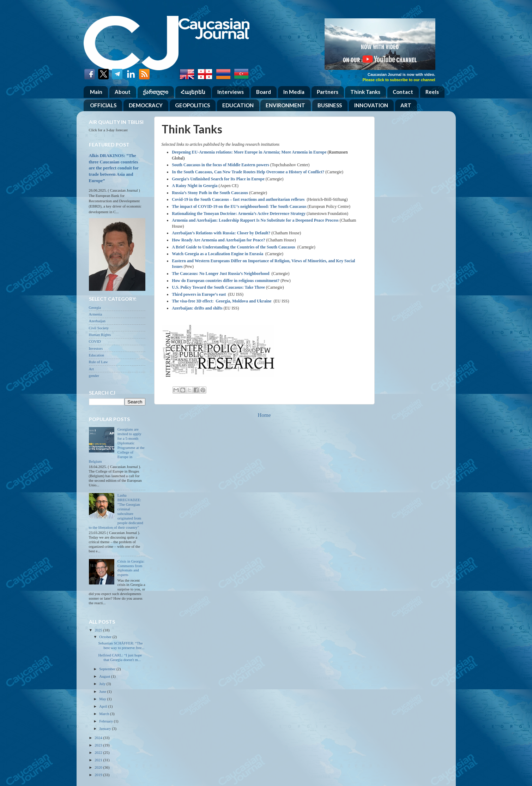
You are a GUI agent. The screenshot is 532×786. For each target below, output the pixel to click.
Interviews (231, 92)
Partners (328, 92)
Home (264, 415)
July (103, 684)
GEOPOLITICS (192, 105)
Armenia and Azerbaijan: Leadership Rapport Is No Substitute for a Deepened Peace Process (255, 220)
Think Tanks (365, 92)
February (107, 721)
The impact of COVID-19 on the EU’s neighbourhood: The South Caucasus (239, 206)
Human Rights (100, 335)
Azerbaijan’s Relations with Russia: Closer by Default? (221, 233)
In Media (294, 92)
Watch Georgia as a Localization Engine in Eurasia (217, 254)
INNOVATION (371, 105)
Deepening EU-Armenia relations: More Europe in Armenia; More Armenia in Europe (249, 152)
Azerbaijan (97, 321)
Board (264, 92)
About (123, 92)
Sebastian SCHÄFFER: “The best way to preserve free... (121, 645)
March (105, 714)
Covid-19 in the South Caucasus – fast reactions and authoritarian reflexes (239, 199)
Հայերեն (193, 92)
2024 (99, 738)
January (105, 728)
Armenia (96, 314)
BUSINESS (330, 105)
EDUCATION (238, 105)
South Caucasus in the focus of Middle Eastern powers (220, 165)
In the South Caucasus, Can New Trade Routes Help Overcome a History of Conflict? (248, 172)
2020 (99, 767)
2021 (99, 760)
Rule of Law (98, 362)
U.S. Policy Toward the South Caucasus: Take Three (218, 287)
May (103, 699)
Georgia (95, 307)
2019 (99, 775)
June (103, 691)
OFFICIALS (103, 105)
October (106, 637)
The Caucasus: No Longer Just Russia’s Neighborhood (220, 274)
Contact (403, 92)
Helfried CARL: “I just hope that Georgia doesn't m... (120, 657)
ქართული (156, 92)
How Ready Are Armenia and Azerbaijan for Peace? (218, 240)
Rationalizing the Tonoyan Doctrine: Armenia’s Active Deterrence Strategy (239, 214)
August (105, 676)
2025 (99, 630)
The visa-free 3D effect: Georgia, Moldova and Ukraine (222, 301)
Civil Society (99, 328)
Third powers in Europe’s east (199, 294)
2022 (99, 752)
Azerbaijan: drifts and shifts (197, 308)
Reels (432, 92)
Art (91, 369)
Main (96, 92)
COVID (95, 341)
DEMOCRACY (146, 105)
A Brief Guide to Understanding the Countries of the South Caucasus (234, 247)
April (104, 706)
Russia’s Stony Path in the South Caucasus (210, 193)
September (108, 669)
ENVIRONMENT (285, 105)
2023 (99, 745)
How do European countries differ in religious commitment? (226, 281)
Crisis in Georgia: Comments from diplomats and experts (131, 568)
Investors (96, 348)
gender (94, 376)
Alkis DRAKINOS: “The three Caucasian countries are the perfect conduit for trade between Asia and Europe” (114, 168)
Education (97, 355)
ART (406, 105)
